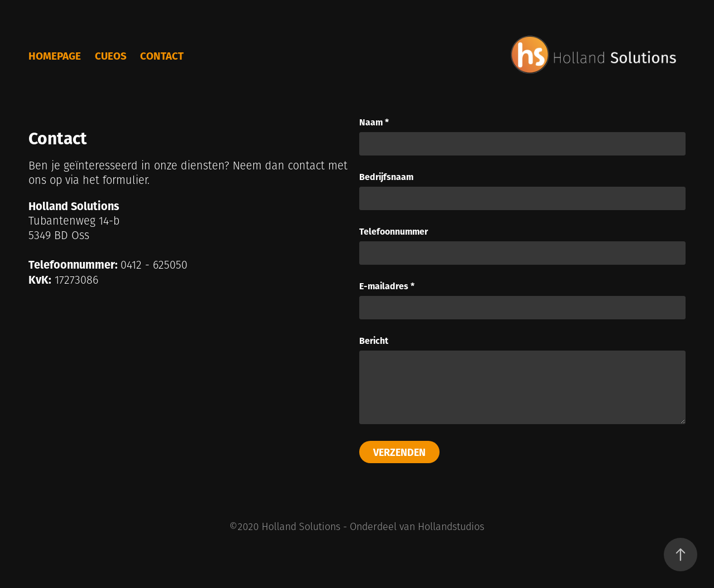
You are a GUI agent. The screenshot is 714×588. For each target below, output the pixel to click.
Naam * (374, 122)
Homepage (55, 55)
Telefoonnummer (394, 231)
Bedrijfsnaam (386, 177)
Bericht (374, 341)
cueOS (111, 55)
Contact (162, 55)
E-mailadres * (387, 286)
